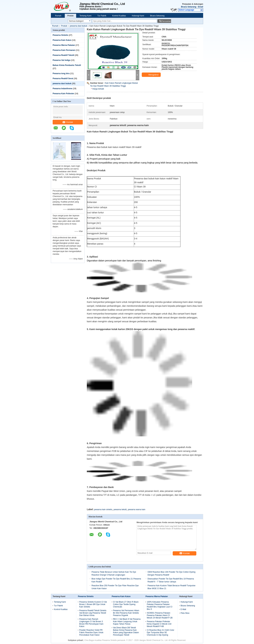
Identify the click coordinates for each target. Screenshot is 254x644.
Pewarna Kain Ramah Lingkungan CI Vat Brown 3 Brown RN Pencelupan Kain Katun (91, 623)
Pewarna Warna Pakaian (64, 45)
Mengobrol (152, 75)
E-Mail (183, 609)
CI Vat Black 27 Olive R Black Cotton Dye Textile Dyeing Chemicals (126, 604)
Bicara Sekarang (189, 7)
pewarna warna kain (136, 510)
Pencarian (166, 21)
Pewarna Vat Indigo (62, 60)
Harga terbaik (98, 89)
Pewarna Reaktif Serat (63, 78)
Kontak (68, 122)
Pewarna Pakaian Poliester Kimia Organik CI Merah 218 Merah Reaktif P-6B (159, 624)
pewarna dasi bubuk (78, 26)
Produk (70, 16)
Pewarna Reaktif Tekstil (63, 55)
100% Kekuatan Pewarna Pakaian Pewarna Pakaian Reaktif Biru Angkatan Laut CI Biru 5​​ (159, 606)
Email (201, 7)
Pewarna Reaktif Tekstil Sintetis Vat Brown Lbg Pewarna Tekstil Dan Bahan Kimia (93, 613)
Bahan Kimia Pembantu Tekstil (67, 65)
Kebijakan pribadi (75, 640)
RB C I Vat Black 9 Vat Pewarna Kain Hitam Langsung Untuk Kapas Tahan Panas (127, 622)
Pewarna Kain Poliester (63, 94)
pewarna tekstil (120, 510)
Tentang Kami (85, 16)
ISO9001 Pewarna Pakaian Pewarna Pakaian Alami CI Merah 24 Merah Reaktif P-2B (160, 615)
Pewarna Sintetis (60, 35)
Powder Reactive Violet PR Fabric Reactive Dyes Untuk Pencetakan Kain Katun (91, 633)
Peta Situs (185, 613)
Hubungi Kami (138, 16)
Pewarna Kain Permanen (64, 50)
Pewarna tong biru (61, 73)
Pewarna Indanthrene (62, 89)
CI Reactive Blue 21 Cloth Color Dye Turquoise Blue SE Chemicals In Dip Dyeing (160, 633)
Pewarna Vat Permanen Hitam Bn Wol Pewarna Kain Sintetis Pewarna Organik (126, 613)
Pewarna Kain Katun (62, 40)
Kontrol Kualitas (119, 16)
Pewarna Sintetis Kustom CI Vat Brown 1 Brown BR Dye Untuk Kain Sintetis (93, 604)
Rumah (58, 16)
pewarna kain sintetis (103, 510)
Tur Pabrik (102, 16)
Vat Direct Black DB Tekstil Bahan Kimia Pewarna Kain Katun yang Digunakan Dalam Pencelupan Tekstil (126, 631)
